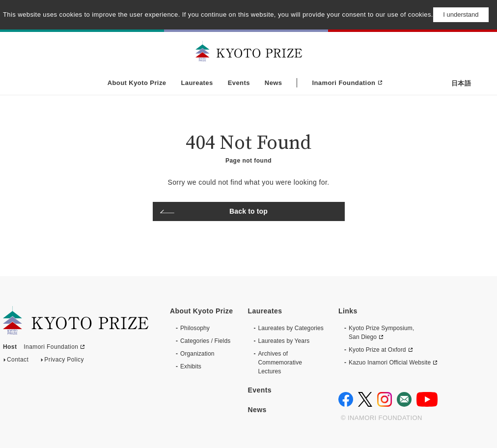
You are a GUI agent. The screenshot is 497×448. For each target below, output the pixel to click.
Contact (18, 362)
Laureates (197, 83)
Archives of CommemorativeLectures (280, 363)
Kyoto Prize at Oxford (377, 350)
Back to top (248, 211)
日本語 (461, 83)
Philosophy (195, 328)
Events (239, 83)
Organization (197, 354)
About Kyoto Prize (137, 83)
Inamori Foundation (344, 83)
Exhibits (191, 366)
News (274, 83)
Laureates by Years (284, 341)
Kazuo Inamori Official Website (390, 363)
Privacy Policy (64, 362)
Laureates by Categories (291, 328)
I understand (461, 14)
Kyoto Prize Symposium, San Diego (381, 333)
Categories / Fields (205, 341)
